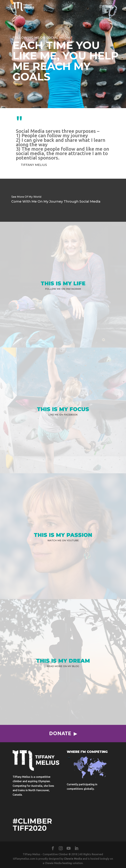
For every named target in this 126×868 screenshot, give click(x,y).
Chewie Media (73, 859)
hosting (67, 863)
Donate (60, 733)
